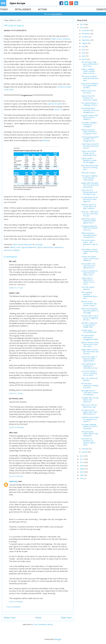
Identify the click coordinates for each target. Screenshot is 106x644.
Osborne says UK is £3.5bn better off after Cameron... (89, 206)
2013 (82, 28)
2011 (82, 459)
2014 (82, 24)
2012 (82, 456)
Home (38, 618)
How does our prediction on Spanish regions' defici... (88, 442)
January (85, 452)
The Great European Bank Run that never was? (90, 78)
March (84, 59)
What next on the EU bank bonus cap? (89, 406)
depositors (59, 247)
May (84, 53)
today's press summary (60, 39)
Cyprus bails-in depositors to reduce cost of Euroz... (88, 281)
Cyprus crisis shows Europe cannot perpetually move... (89, 153)
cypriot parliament (29, 247)
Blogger (58, 639)
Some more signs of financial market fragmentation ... (89, 359)
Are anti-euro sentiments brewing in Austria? (90, 385)
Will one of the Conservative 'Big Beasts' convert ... (89, 303)
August (85, 43)
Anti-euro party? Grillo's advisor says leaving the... (90, 434)
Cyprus (40, 247)
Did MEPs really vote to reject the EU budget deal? (89, 325)
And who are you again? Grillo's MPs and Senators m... (89, 412)
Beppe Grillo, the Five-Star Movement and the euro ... (90, 352)
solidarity (16, 250)
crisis (18, 247)
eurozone (8, 250)
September (86, 40)
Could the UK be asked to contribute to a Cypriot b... (90, 419)
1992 (82, 478)
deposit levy (49, 247)
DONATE (101, 9)
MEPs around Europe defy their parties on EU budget (90, 311)
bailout (13, 247)
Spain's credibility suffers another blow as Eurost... (88, 71)
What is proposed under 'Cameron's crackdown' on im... (90, 132)
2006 (82, 475)
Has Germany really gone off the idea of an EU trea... (90, 64)
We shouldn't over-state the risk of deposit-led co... (89, 266)
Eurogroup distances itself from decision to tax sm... (90, 228)
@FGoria (45, 140)
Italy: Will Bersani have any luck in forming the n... (90, 167)
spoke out (58, 109)
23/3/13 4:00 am (16, 476)
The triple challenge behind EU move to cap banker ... (90, 426)
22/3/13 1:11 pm (16, 288)
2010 (82, 462)
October (85, 37)
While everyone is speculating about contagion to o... (89, 235)
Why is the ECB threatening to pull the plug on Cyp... (89, 192)
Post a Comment (14, 607)
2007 (82, 472)
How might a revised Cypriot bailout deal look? (90, 251)
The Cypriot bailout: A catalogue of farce (90, 104)
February (85, 449)
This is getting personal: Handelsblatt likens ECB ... (89, 295)
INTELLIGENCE (23, 9)
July (83, 46)
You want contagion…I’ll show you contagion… (90, 125)
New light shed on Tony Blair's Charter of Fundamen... (90, 393)
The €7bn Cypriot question (88, 288)
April (84, 56)
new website (56, 14)
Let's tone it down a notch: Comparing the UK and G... (89, 373)
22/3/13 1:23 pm (16, 393)
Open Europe (17, 3)
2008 (82, 469)
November (86, 34)
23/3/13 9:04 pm (16, 602)
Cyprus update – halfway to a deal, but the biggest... (89, 160)
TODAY (4, 9)
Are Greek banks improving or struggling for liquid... (90, 337)
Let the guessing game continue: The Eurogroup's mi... (90, 139)
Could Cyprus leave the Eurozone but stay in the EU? (90, 146)
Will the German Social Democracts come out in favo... (90, 345)
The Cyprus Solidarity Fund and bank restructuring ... (89, 178)
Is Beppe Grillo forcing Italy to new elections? (90, 400)
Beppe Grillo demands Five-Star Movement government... (90, 185)
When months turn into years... (89, 92)
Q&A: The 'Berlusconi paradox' (90, 379)
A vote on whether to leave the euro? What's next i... (90, 273)
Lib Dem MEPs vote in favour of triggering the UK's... (90, 318)
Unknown (13, 481)
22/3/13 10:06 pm (16, 427)
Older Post (66, 618)
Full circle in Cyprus (89, 173)
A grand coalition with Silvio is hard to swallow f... (90, 117)
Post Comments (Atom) (43, 624)
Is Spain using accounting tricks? (89, 331)
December (86, 30)
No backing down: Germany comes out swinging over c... (90, 110)
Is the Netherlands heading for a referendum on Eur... (90, 366)
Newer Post (10, 618)
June (84, 50)
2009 (82, 466)
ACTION (42, 9)
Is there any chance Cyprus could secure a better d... (90, 259)
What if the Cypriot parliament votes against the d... (89, 221)
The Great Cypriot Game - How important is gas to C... (90, 243)
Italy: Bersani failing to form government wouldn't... (90, 86)
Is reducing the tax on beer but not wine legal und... (90, 199)
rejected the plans (55, 104)
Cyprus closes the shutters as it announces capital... (90, 98)
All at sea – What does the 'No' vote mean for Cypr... (90, 214)
